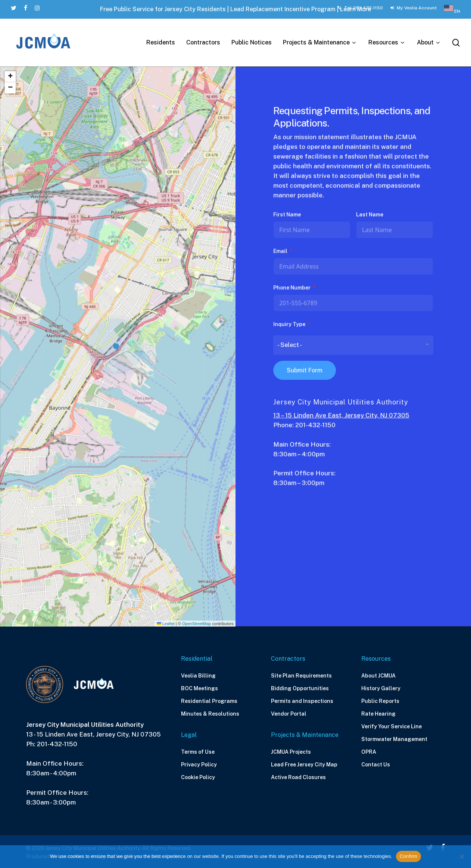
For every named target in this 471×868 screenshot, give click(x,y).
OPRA (369, 752)
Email (282, 253)
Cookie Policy (198, 777)
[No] (462, 856)
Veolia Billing (198, 676)
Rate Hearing (378, 714)
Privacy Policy (199, 765)
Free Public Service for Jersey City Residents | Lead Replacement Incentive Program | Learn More (235, 9)
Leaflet (165, 620)
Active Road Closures (298, 777)
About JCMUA (378, 676)
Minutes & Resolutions (210, 714)
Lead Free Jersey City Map (304, 765)
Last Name (369, 217)
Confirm (408, 856)
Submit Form (305, 370)
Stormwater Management (394, 739)
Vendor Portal (289, 714)
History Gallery (381, 688)
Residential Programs (209, 701)
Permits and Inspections (302, 701)
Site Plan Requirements (301, 676)
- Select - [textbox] (291, 345)
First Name (288, 217)
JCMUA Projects (291, 752)
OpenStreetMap (195, 620)
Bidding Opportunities (300, 688)
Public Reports (380, 701)
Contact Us (376, 765)
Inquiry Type (290, 325)
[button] (118, 347)
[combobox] (353, 345)
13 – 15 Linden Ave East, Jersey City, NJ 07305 (341, 414)
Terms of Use (198, 752)
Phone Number (293, 289)
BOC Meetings (199, 688)
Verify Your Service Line (392, 726)
